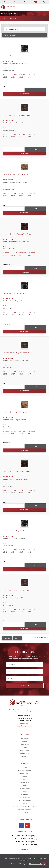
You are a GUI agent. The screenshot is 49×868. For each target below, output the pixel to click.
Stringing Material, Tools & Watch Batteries (25, 807)
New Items (24, 768)
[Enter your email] (25, 671)
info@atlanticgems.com (24, 726)
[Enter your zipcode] (25, 678)
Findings (24, 777)
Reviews (25, 741)
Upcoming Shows (24, 753)
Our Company (24, 738)
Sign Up (25, 686)
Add (35, 90)
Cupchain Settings (24, 783)
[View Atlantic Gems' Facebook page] (22, 825)
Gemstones (24, 792)
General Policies (24, 744)
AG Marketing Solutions (36, 864)
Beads (24, 786)
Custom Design (24, 750)
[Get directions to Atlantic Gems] (15, 2)
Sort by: (6, 26)
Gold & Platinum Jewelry (24, 801)
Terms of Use (41, 858)
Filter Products (24, 35)
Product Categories (24, 18)
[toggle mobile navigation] (47, 7)
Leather (25, 804)
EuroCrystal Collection (24, 771)
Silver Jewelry (25, 795)
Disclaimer (24, 860)
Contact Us (24, 756)
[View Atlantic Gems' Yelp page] (27, 825)
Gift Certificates (24, 813)
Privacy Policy (31, 858)
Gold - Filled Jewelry (25, 798)
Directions (25, 849)
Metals (24, 780)
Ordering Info (24, 747)
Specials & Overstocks (24, 810)
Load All (18, 638)
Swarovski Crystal (24, 774)
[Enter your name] (25, 664)
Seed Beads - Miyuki (25, 789)
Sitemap (23, 858)
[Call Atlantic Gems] (5, 2)
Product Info (25, 94)
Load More (7, 638)
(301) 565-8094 (24, 723)
